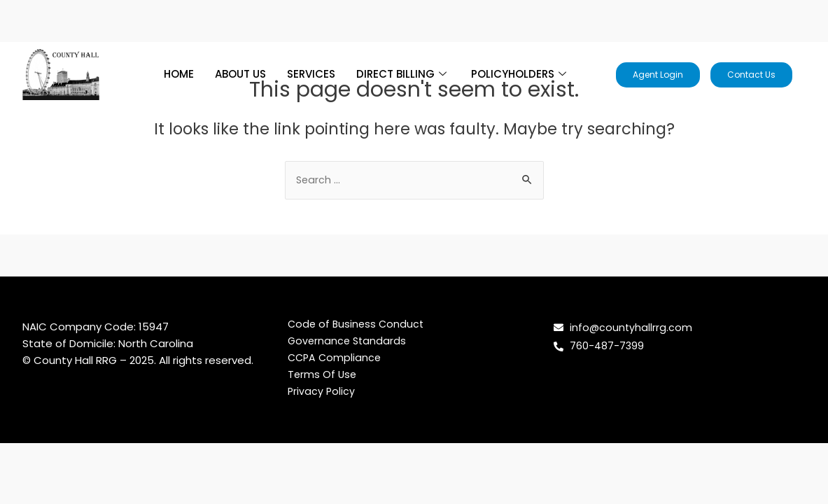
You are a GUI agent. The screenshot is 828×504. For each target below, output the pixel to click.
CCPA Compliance (336, 359)
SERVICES (311, 74)
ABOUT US (240, 74)
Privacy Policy (322, 392)
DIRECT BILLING (403, 74)
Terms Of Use (323, 376)
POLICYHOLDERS (520, 74)
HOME (179, 74)
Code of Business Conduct (358, 325)
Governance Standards (349, 342)
